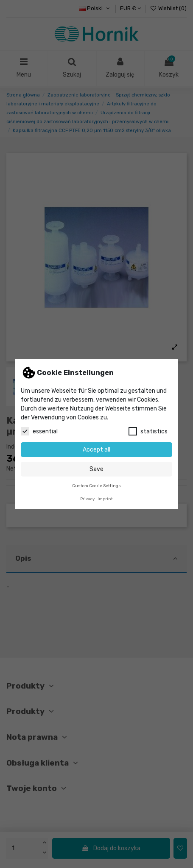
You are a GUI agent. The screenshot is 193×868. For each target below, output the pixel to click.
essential (39, 431)
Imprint (105, 499)
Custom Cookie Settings (96, 486)
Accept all (96, 450)
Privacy (87, 499)
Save (96, 469)
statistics (148, 431)
